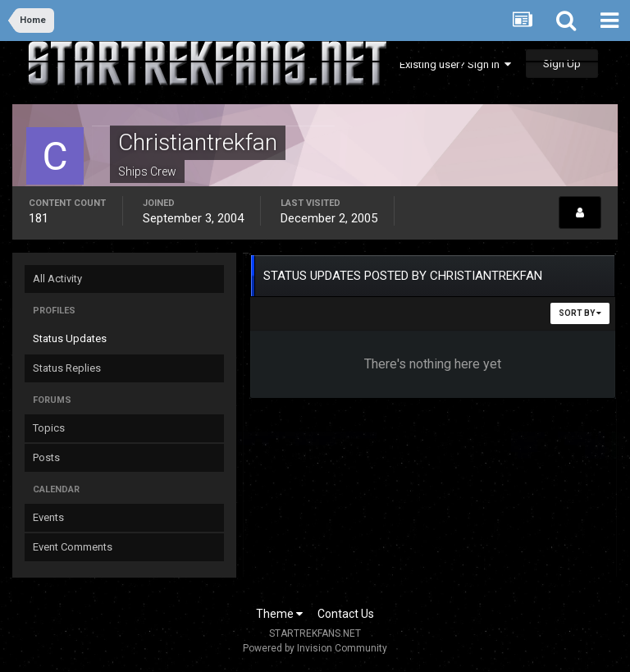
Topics (49, 428)
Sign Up (562, 64)
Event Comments (73, 547)
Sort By (580, 313)
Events (48, 517)
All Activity (57, 279)
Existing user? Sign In (455, 64)
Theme (279, 614)
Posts (46, 457)
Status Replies (67, 368)
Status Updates (70, 338)
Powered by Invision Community (315, 648)
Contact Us (346, 614)
